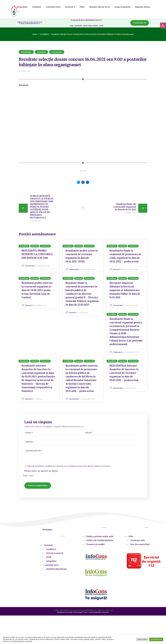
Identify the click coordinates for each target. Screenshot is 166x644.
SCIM (49, 558)
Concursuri (57, 52)
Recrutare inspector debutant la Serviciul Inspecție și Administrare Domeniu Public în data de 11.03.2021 (125, 290)
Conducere (51, 550)
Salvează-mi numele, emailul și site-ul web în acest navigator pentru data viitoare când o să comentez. (69, 467)
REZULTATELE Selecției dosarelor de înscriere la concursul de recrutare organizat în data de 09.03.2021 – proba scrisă (124, 373)
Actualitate (44, 34)
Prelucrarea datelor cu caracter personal (70, 611)
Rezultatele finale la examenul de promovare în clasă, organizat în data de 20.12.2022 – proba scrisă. (125, 256)
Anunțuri (41, 52)
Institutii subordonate (57, 569)
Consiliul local (51, 565)
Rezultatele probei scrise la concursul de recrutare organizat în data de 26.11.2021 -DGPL (82, 256)
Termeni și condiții (96, 545)
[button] (140, 23)
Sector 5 (117, 270)
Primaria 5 (118, 353)
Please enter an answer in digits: (41, 471)
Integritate (51, 561)
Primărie (49, 546)
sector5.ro (30, 266)
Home (35, 34)
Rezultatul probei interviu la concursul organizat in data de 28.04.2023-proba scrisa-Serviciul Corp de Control (37, 290)
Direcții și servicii (55, 554)
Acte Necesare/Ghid (140, 545)
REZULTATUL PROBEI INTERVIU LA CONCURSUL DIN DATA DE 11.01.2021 (37, 254)
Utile (131, 537)
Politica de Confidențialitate (100, 541)
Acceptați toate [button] (156, 639)
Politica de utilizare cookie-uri (101, 611)
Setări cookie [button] (142, 639)
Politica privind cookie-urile (100, 537)
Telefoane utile (138, 541)
